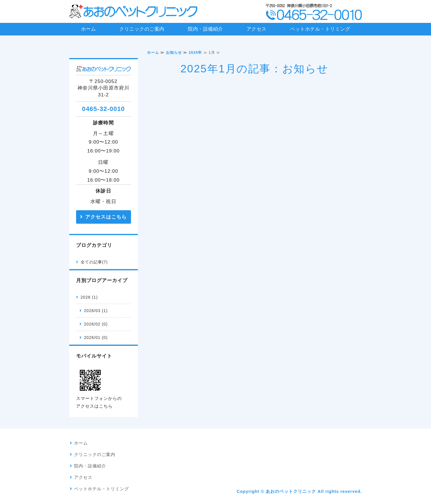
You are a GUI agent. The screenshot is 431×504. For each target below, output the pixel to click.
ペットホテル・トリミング (320, 29)
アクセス (257, 29)
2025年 (195, 52)
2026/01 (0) (96, 338)
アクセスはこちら (106, 217)
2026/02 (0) (96, 324)
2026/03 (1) (96, 311)
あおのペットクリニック (291, 491)
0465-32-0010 (104, 109)
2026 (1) (89, 297)
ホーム (89, 29)
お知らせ (174, 52)
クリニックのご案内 (142, 29)
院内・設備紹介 (205, 29)
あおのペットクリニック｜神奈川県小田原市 (134, 11)
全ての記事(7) (94, 262)
